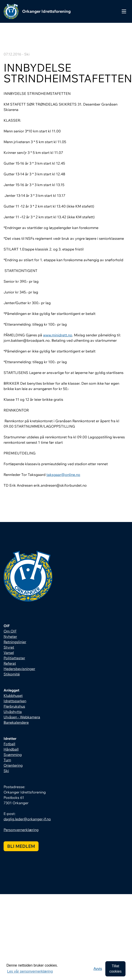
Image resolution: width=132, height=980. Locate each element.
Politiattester (14, 658)
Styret (9, 647)
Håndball (11, 749)
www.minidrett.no (58, 335)
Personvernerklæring (21, 830)
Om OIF (10, 631)
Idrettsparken (15, 701)
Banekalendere (16, 722)
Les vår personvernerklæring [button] (30, 971)
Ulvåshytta (13, 712)
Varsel (9, 653)
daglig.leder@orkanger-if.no (27, 819)
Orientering (13, 765)
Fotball (9, 744)
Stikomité (12, 674)
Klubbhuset (13, 696)
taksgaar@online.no (63, 475)
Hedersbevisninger (19, 669)
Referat (10, 663)
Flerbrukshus (14, 706)
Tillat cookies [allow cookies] (115, 969)
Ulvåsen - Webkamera (22, 717)
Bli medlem (21, 846)
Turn (7, 760)
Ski (6, 771)
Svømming (13, 755)
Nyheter (10, 636)
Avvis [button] (98, 969)
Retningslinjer (15, 642)
